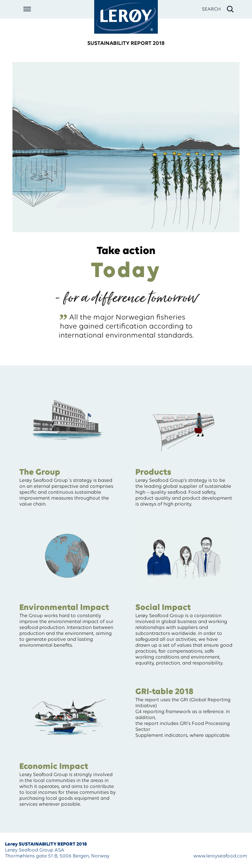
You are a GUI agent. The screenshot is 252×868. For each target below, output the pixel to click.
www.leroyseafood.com (220, 856)
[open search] (218, 9)
